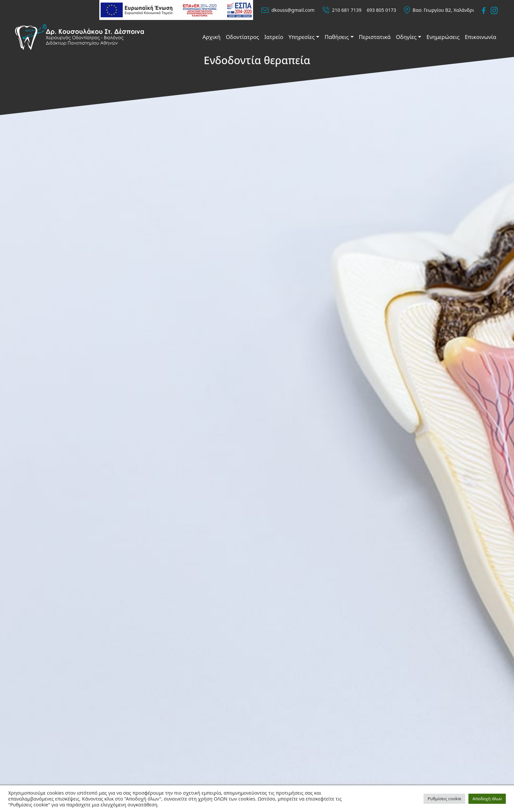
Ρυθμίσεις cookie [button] (444, 799)
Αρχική (212, 37)
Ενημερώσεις (443, 37)
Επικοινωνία (481, 37)
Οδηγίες (406, 37)
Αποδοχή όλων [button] (487, 799)
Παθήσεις (337, 37)
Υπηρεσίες (302, 37)
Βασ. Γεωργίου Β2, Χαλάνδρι (444, 10)
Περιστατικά (375, 37)
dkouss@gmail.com (293, 10)
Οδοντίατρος (243, 37)
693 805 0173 (382, 10)
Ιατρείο (274, 37)
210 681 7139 (347, 10)
